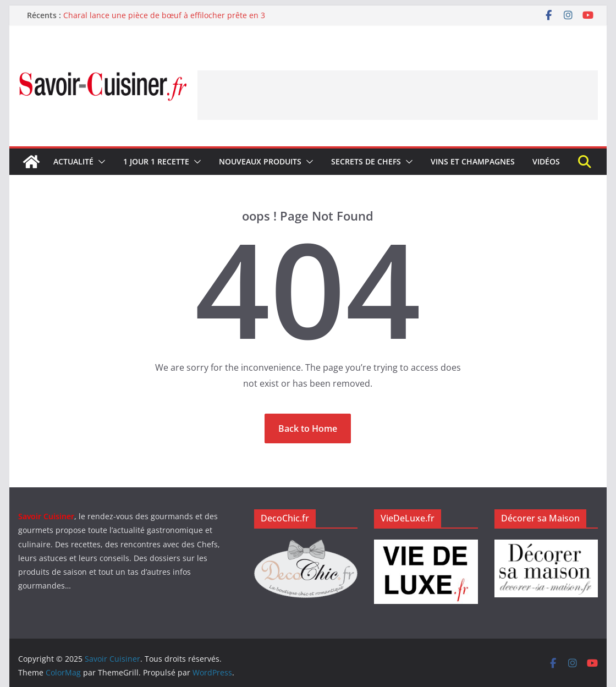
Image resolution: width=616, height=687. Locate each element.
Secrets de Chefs (366, 161)
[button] (100, 162)
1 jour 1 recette (156, 161)
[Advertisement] (398, 95)
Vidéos (546, 161)
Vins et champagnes (473, 161)
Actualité (73, 161)
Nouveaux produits (260, 161)
